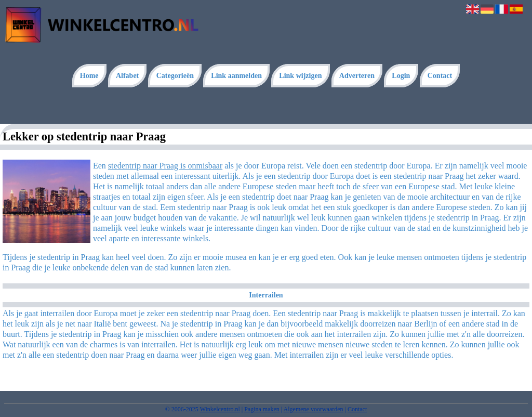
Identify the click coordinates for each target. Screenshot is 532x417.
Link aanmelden (236, 76)
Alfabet (127, 76)
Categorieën (175, 76)
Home (89, 76)
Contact (440, 76)
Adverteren (357, 76)
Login (401, 76)
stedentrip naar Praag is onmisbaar (165, 166)
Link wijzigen (300, 76)
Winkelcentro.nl (220, 409)
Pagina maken (262, 409)
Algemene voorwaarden (314, 409)
